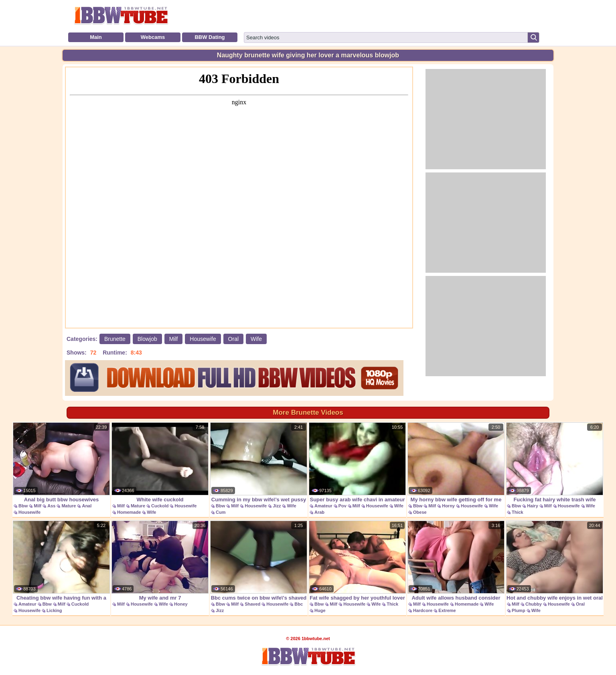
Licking (54, 610)
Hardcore (423, 610)
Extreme (447, 610)
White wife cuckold (160, 462)
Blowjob (147, 339)
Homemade (129, 512)
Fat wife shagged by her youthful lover (357, 561)
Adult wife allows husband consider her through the (456, 565)
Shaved (252, 604)
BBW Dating (210, 37)
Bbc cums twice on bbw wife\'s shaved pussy (259, 565)
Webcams (153, 37)
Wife (256, 339)
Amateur (323, 506)
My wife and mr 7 (160, 561)
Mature (69, 506)
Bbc (299, 604)
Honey (181, 604)
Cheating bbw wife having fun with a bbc (61, 565)
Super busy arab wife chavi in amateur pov (357, 467)
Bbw (23, 506)
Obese (420, 512)
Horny (448, 506)
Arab (319, 512)
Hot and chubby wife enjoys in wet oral (555, 561)
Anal (87, 506)
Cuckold (160, 506)
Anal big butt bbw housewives (61, 462)
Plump (519, 610)
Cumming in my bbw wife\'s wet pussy (259, 462)
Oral (233, 339)
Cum (221, 512)
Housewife (203, 339)
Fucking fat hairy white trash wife (555, 462)
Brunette (115, 339)
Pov (342, 506)
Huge (320, 610)
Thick (518, 512)
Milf (174, 339)
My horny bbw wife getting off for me (456, 462)
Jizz (277, 506)
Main (96, 37)
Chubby (534, 604)
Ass (51, 506)
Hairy (533, 506)
